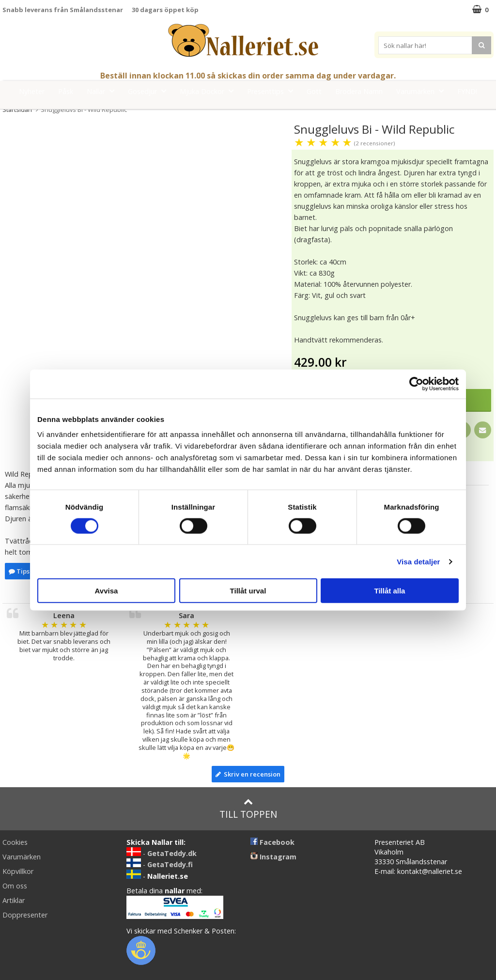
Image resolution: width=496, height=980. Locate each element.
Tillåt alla (390, 591)
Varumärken (423, 91)
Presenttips (273, 91)
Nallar (103, 91)
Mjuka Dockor (209, 91)
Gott (314, 91)
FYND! (467, 91)
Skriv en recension (248, 774)
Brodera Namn (359, 91)
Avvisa (107, 591)
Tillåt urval (248, 591)
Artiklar (14, 900)
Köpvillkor (18, 871)
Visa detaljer (418, 561)
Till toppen (248, 809)
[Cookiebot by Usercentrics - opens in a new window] (416, 384)
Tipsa (21, 571)
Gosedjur (150, 91)
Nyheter (32, 91)
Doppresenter (25, 915)
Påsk (66, 91)
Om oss (15, 886)
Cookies (15, 842)
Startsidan (17, 109)
